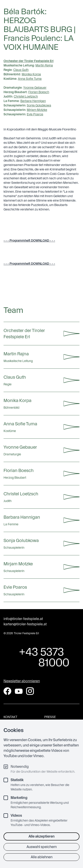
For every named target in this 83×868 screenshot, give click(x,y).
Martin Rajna (44, 65)
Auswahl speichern (42, 847)
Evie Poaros (35, 114)
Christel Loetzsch (26, 96)
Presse (50, 717)
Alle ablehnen (42, 857)
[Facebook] (7, 691)
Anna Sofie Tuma (30, 79)
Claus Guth (21, 70)
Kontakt (10, 717)
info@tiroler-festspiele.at (23, 619)
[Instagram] (30, 691)
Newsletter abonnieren (22, 681)
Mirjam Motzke (37, 110)
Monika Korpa (31, 74)
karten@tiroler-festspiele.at (25, 624)
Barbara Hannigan (33, 101)
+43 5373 (41, 657)
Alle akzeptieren (42, 836)
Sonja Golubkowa (39, 105)
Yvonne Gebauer (35, 88)
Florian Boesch (39, 92)
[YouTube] (19, 691)
